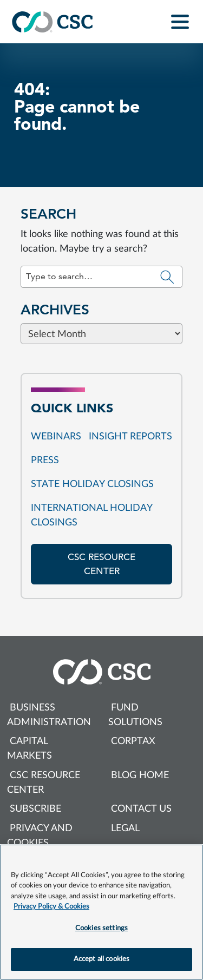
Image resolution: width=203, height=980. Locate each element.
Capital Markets (30, 749)
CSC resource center (101, 564)
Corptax (133, 741)
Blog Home (140, 775)
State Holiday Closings (92, 484)
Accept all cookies (101, 959)
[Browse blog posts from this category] (101, 412)
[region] (101, 912)
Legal (125, 828)
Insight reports (130, 437)
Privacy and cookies (40, 836)
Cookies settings (101, 928)
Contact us (141, 809)
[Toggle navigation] (180, 22)
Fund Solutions (135, 715)
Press (45, 461)
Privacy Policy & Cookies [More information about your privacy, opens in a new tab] (51, 907)
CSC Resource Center (44, 783)
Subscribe (35, 809)
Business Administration (49, 715)
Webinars (56, 437)
